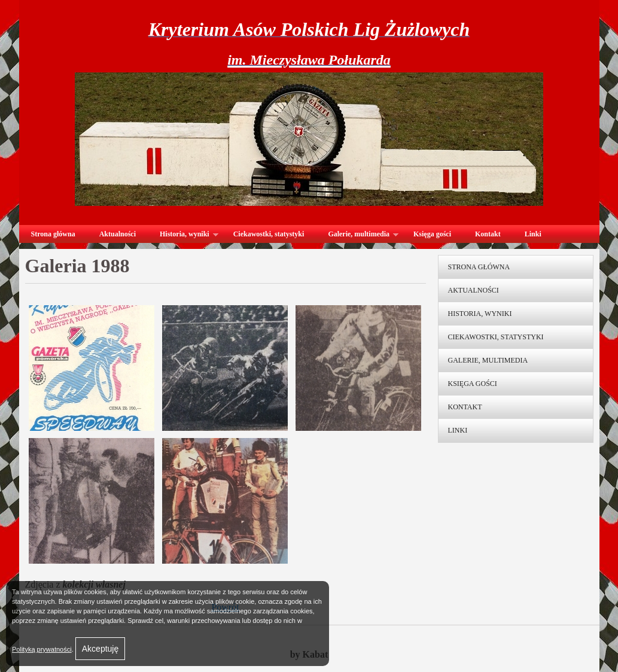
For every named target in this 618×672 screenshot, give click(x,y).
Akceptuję (100, 649)
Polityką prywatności (42, 649)
